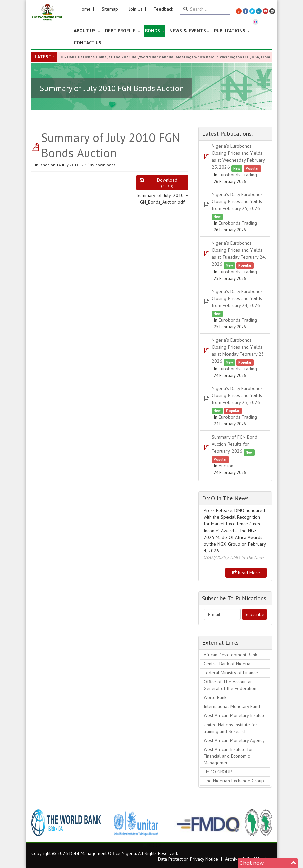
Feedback (163, 9)
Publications (232, 31)
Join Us (136, 9)
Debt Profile (123, 31)
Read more (246, 573)
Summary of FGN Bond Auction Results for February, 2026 (235, 444)
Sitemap (110, 9)
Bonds (155, 31)
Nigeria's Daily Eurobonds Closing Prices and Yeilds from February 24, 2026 (237, 298)
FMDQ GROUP (218, 772)
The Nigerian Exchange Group (234, 781)
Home (85, 9)
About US (87, 31)
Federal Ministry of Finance (231, 673)
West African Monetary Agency (234, 740)
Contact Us (88, 43)
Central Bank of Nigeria (227, 664)
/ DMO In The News (246, 557)
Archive (233, 859)
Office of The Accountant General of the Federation (230, 685)
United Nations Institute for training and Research (231, 728)
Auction (226, 466)
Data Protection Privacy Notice (188, 859)
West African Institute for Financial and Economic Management (228, 756)
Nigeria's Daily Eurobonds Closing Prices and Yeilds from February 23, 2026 (237, 395)
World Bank (215, 697)
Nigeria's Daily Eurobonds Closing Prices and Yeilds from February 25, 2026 (237, 201)
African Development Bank (230, 655)
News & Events (189, 31)
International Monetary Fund (232, 706)
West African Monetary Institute (235, 715)
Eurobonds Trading (238, 175)
